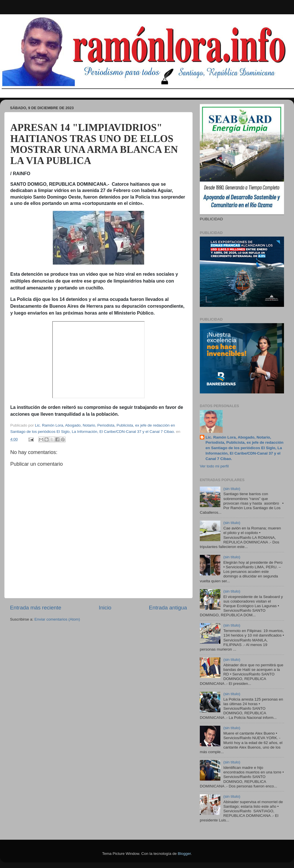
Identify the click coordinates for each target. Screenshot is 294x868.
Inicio (105, 608)
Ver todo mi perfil (214, 466)
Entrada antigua (168, 608)
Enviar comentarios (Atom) (57, 619)
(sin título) (232, 489)
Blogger (184, 854)
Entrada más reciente (36, 608)
